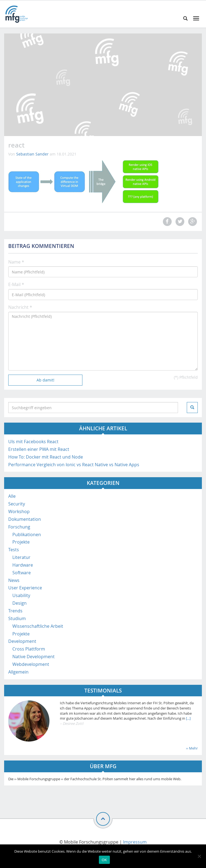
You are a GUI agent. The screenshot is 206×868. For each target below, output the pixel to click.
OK (104, 860)
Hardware (23, 565)
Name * (16, 262)
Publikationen (27, 535)
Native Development (34, 657)
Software (22, 573)
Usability (21, 595)
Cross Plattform (29, 649)
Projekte (21, 542)
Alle (12, 496)
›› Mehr (192, 748)
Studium (17, 618)
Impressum (135, 842)
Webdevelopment (31, 664)
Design (20, 603)
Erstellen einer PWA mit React (39, 449)
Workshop (19, 511)
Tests (14, 550)
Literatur (21, 557)
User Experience (25, 588)
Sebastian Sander (32, 154)
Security (17, 504)
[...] (188, 718)
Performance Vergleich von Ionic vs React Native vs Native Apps (74, 465)
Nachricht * (20, 307)
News (14, 580)
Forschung (19, 527)
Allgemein (18, 672)
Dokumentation (25, 519)
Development (22, 641)
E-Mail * (16, 284)
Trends (15, 611)
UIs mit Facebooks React (33, 442)
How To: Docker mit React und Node (46, 457)
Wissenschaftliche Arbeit (38, 626)
